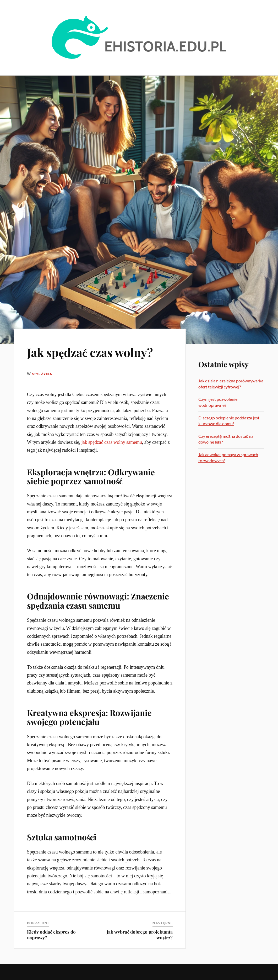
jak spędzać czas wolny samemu (112, 442)
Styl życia (43, 374)
